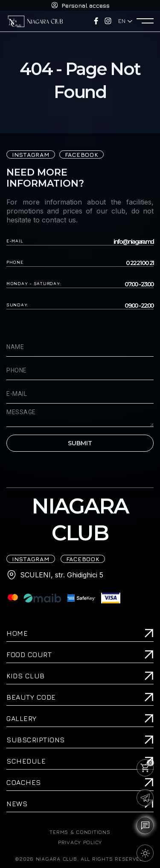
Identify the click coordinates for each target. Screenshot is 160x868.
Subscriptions (36, 740)
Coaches (24, 782)
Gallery (22, 718)
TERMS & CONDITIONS (80, 832)
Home (17, 633)
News (17, 804)
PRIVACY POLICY (80, 842)
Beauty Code (31, 697)
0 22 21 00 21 (140, 263)
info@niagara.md (134, 242)
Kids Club (26, 676)
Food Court (29, 655)
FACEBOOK (82, 154)
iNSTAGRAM (31, 154)
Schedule (26, 761)
